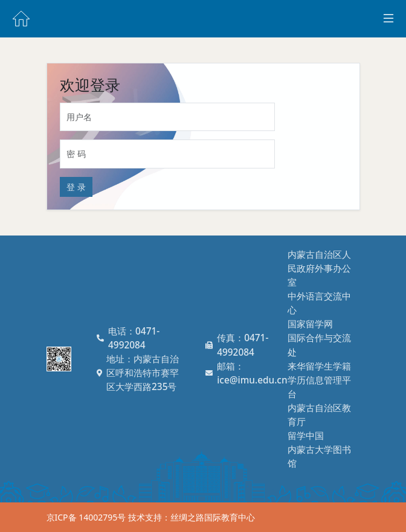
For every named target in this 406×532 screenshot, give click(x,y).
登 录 (76, 187)
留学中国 (306, 436)
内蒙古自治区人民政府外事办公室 (319, 268)
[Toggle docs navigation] (388, 19)
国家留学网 (310, 324)
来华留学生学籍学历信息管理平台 (319, 380)
